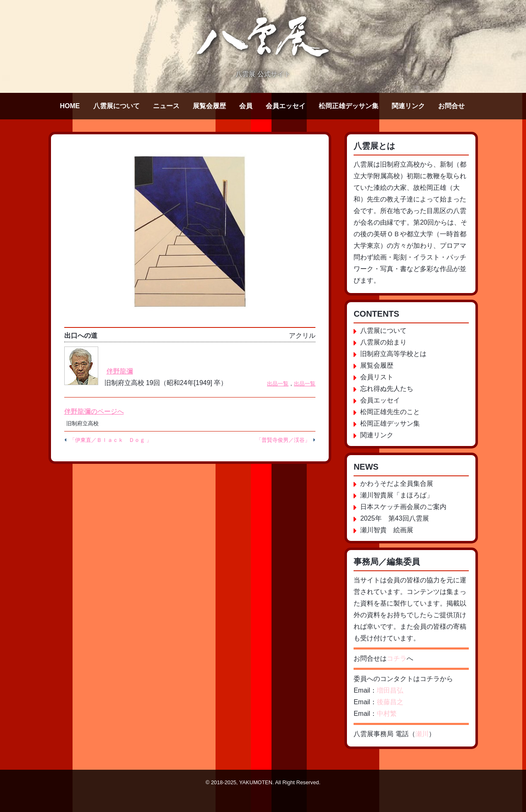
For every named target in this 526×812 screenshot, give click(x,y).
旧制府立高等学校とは (393, 354)
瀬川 (422, 734)
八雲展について (116, 106)
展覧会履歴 (209, 106)
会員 (246, 106)
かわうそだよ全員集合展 (397, 484)
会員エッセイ (286, 106)
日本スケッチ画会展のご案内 (403, 507)
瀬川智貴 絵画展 (387, 530)
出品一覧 (278, 384)
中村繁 (387, 714)
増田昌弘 (390, 690)
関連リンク (408, 106)
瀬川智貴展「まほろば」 (397, 495)
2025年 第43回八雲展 (394, 518)
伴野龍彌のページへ (94, 411)
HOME (70, 106)
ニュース (166, 106)
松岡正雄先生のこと (390, 412)
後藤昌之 (390, 702)
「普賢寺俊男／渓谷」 (283, 440)
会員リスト (377, 377)
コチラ (397, 658)
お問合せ (451, 106)
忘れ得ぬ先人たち (387, 389)
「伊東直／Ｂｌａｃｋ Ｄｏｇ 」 (111, 440)
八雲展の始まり (383, 342)
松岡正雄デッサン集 (349, 106)
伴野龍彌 (120, 371)
